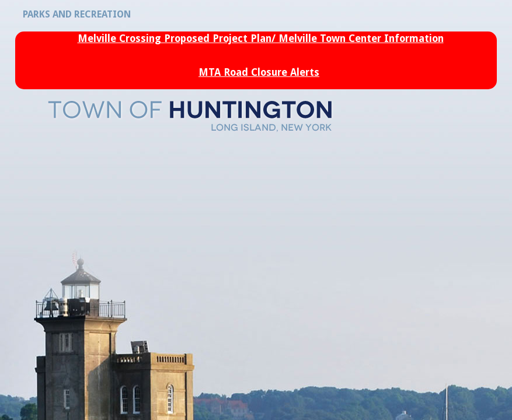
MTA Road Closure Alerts (259, 72)
